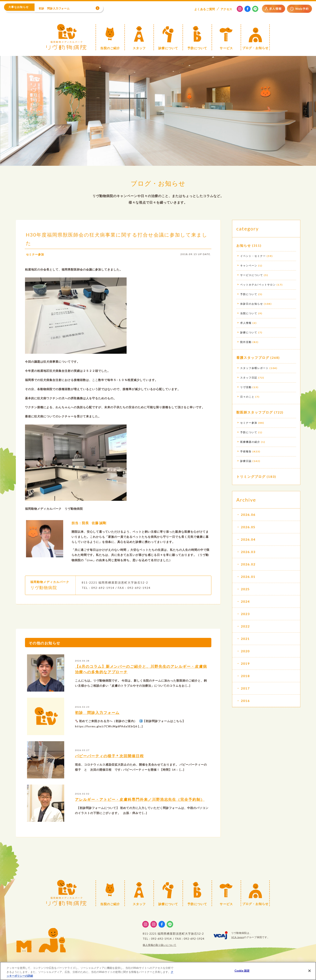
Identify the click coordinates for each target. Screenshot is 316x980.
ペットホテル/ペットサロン (258, 285)
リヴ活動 (246, 387)
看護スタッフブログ (253, 357)
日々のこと (247, 397)
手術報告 (246, 451)
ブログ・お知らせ (158, 183)
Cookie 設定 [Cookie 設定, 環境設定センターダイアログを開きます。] (242, 971)
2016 (245, 701)
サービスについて (252, 275)
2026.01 (248, 577)
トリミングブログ (251, 476)
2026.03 (248, 552)
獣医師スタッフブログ (255, 412)
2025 (245, 589)
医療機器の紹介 (250, 442)
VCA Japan (238, 937)
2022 (245, 626)
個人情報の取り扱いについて (160, 945)
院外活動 (246, 342)
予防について (249, 294)
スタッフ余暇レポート (254, 368)
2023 (245, 614)
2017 (245, 688)
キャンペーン (249, 266)
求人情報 (246, 323)
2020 (245, 651)
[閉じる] (309, 971)
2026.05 (248, 527)
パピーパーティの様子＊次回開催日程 (110, 756)
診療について (249, 332)
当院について (249, 313)
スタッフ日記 (249, 378)
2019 (245, 663)
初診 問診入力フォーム (97, 713)
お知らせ (244, 245)
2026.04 (248, 539)
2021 (245, 639)
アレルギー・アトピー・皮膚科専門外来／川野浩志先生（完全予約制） (140, 799)
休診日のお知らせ (252, 304)
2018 (245, 676)
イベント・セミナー (253, 256)
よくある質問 (205, 9)
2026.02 (248, 564)
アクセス (226, 9)
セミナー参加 (35, 254)
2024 (245, 601)
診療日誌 (246, 461)
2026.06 (248, 515)
